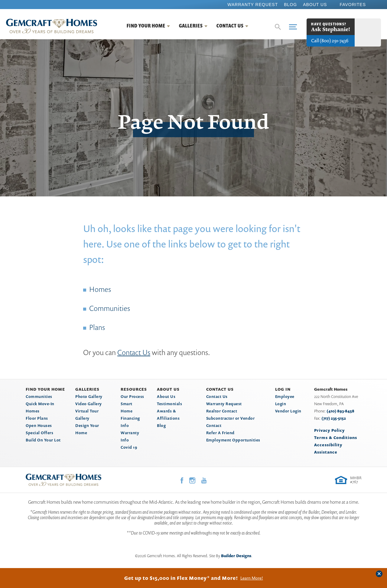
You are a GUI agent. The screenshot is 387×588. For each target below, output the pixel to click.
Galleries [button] (191, 26)
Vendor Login (288, 411)
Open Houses (39, 425)
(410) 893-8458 (340, 411)
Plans (97, 327)
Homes (100, 289)
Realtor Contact (222, 411)
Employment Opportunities (233, 440)
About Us (315, 5)
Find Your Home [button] (146, 26)
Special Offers (39, 433)
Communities (110, 308)
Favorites (353, 5)
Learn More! (252, 578)
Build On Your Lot (43, 440)
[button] (278, 27)
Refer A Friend (220, 433)
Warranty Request (253, 5)
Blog (290, 5)
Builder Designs (236, 556)
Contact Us (134, 352)
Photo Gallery (89, 396)
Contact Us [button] (230, 26)
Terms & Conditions (336, 438)
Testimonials (169, 404)
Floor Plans (37, 418)
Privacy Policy (329, 430)
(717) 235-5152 (334, 418)
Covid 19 (129, 447)
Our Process (132, 396)
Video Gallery (89, 404)
